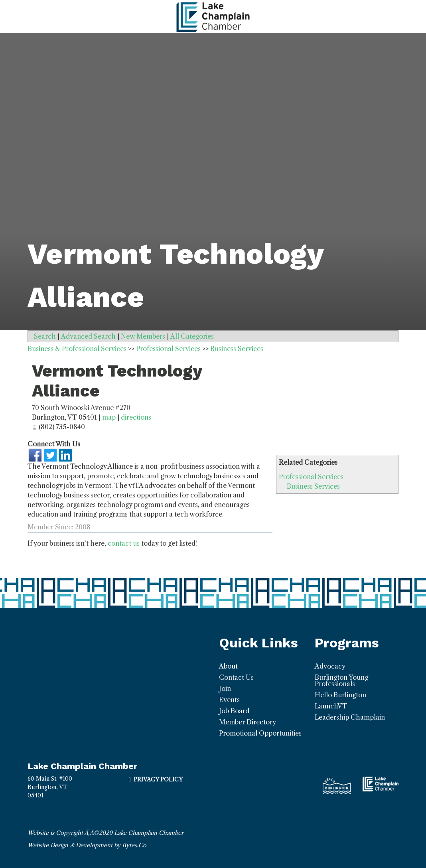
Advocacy (330, 666)
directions (136, 417)
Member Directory (248, 722)
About (228, 666)
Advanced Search (88, 336)
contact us (124, 543)
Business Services (313, 486)
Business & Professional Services (77, 349)
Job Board (234, 711)
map (109, 417)
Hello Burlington (340, 695)
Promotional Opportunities (260, 733)
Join (225, 688)
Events (229, 700)
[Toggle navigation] (10, 16)
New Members (143, 336)
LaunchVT (331, 706)
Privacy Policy (158, 779)
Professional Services (311, 477)
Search (45, 336)
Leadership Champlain (350, 717)
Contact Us (236, 677)
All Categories (192, 336)
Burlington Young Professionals (341, 681)
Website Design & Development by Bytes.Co (87, 845)
